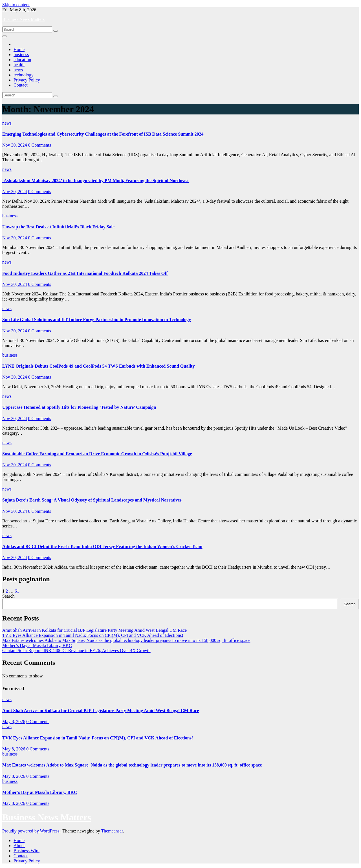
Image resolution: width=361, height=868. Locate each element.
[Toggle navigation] (5, 36)
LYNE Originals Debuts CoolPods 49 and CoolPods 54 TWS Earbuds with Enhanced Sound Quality (98, 366)
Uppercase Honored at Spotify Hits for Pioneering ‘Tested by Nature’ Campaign (79, 407)
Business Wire (27, 851)
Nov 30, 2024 (15, 145)
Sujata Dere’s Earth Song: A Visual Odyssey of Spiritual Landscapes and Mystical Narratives (92, 500)
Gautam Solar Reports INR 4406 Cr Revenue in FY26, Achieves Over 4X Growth (76, 651)
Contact (21, 85)
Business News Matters (23, 19)
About (19, 846)
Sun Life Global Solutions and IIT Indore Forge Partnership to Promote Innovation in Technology (97, 320)
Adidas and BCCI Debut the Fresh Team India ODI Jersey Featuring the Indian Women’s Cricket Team (102, 546)
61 (17, 591)
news (18, 70)
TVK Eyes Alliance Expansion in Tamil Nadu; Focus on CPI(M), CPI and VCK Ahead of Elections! (93, 635)
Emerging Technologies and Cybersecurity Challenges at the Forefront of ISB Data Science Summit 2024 (103, 134)
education (22, 60)
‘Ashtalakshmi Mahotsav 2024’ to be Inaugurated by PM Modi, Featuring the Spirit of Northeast (95, 181)
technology (24, 75)
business (21, 55)
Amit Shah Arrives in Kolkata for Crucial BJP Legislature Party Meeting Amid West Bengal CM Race (94, 630)
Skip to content (16, 5)
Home (19, 49)
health (19, 65)
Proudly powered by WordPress (31, 831)
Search (8, 596)
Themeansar (112, 831)
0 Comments (40, 145)
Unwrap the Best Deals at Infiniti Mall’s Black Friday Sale (58, 227)
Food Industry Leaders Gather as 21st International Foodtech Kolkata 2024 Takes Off (85, 273)
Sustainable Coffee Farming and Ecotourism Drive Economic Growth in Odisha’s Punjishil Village (97, 454)
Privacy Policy (27, 80)
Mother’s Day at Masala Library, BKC (37, 645)
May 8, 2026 (14, 722)
